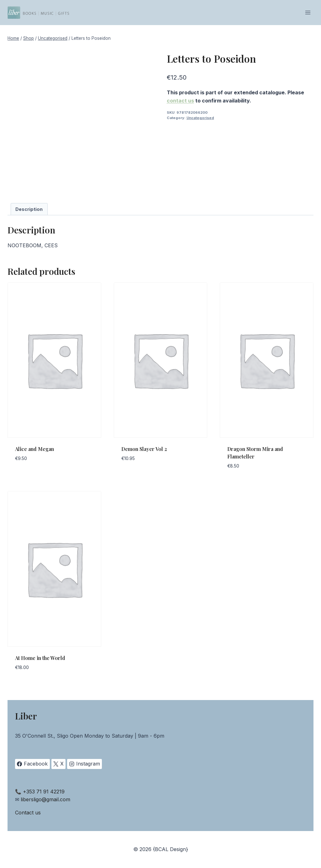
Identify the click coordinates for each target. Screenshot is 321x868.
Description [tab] (29, 209)
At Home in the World (40, 658)
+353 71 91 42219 (44, 792)
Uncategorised (200, 118)
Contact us (28, 813)
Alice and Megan (34, 449)
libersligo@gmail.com (45, 799)
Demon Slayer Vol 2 (144, 449)
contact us (180, 101)
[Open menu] (308, 12)
